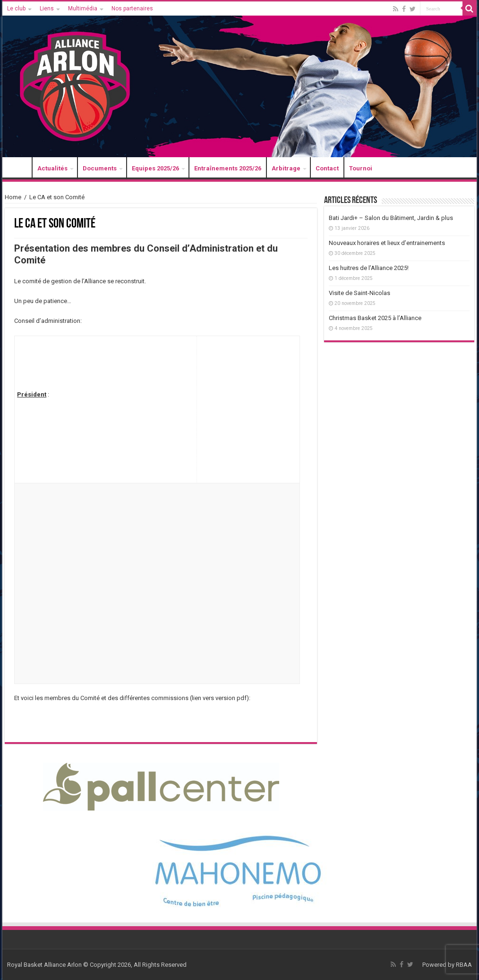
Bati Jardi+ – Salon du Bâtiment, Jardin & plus (391, 218)
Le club (16, 8)
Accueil (19, 168)
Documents (100, 168)
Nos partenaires (132, 8)
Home (13, 197)
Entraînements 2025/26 (228, 168)
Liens (47, 8)
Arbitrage (286, 168)
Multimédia (83, 8)
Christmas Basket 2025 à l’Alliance (375, 318)
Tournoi (361, 168)
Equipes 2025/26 (155, 168)
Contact (327, 168)
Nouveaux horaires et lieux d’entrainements (387, 243)
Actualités (52, 168)
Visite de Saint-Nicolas (359, 293)
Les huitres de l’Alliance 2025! (369, 268)
